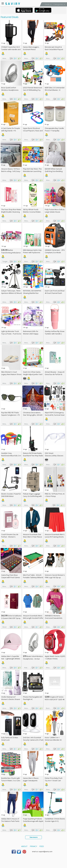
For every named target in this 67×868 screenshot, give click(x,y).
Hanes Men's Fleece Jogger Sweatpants (31, 779)
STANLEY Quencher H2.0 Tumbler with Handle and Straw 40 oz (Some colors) (11, 49)
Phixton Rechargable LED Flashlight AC (33, 698)
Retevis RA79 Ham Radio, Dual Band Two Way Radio (33, 454)
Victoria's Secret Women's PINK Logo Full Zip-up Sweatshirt (55, 577)
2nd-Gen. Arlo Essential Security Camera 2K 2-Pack (33, 739)
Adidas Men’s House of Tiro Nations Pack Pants (10, 820)
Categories (58, 4)
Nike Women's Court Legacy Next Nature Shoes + (11, 374)
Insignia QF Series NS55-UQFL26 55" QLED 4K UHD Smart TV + (55, 699)
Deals (47, 4)
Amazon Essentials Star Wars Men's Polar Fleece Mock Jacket (32, 537)
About (24, 846)
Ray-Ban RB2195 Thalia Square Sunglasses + (11, 414)
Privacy (33, 846)
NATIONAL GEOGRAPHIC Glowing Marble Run (32, 292)
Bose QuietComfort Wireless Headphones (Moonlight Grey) (10, 90)
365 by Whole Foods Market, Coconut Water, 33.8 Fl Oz (32, 212)
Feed (42, 846)
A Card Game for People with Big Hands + (11, 129)
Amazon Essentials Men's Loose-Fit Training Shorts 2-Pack (55, 537)
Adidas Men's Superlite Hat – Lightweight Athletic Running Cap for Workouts (11, 659)
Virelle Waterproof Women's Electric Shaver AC (11, 699)
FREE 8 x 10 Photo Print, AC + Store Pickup (55, 495)
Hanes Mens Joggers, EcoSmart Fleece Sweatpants (31, 49)
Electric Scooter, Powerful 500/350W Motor (11, 495)
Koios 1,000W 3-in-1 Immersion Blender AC (53, 739)
